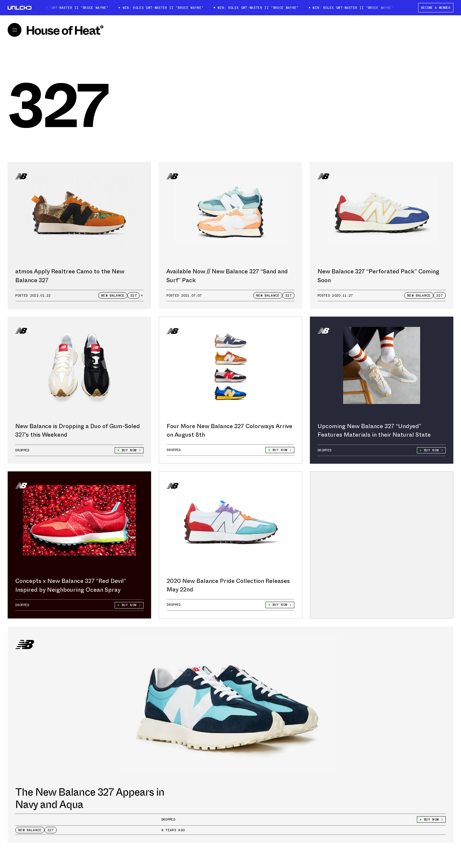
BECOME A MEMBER (436, 8)
